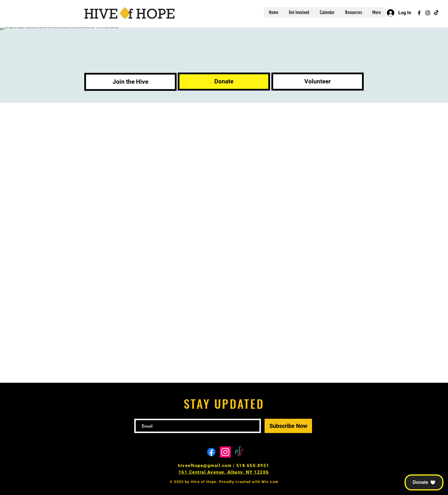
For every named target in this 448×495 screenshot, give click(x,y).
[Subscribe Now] (288, 426)
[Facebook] (419, 13)
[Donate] (224, 82)
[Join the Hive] (130, 82)
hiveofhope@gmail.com (205, 466)
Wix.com (270, 482)
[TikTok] (436, 13)
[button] (424, 482)
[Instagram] (428, 13)
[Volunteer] (318, 82)
